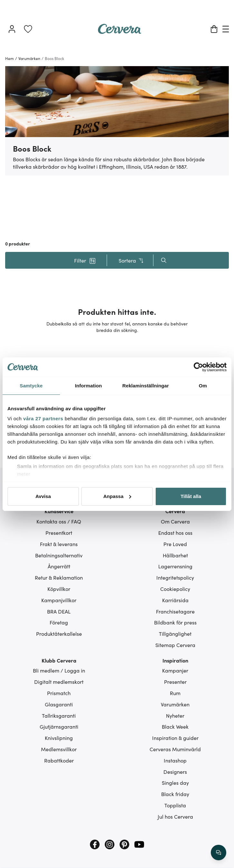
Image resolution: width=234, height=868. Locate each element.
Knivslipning (59, 738)
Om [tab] (203, 386)
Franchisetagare (175, 611)
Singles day (175, 783)
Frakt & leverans (59, 544)
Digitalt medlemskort (59, 682)
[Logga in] (12, 29)
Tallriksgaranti (59, 715)
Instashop (175, 760)
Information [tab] (88, 386)
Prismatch (59, 693)
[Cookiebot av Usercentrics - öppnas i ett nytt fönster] (198, 367)
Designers (175, 772)
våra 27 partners (43, 419)
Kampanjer (175, 670)
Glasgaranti (59, 704)
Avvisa (43, 496)
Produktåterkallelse (59, 634)
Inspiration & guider (175, 738)
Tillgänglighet (175, 634)
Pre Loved (175, 544)
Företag (59, 622)
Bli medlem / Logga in (59, 670)
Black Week (175, 726)
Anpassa (117, 496)
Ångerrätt (59, 566)
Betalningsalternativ (59, 555)
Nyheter (175, 715)
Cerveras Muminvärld (175, 749)
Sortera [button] (131, 260)
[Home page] (120, 32)
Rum (175, 693)
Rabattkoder (59, 760)
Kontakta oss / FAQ (59, 521)
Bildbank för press (175, 622)
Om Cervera (175, 521)
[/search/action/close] (219, 853)
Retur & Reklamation (59, 577)
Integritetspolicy (175, 577)
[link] (28, 29)
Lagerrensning (175, 566)
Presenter (175, 682)
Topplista (175, 805)
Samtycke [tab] (31, 386)
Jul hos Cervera (175, 816)
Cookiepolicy (175, 589)
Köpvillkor (59, 589)
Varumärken (175, 704)
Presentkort (59, 533)
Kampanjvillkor (59, 600)
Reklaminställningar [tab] (146, 386)
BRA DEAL (59, 611)
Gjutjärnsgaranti (59, 726)
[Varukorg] (214, 29)
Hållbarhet (175, 555)
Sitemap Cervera (175, 645)
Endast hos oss (175, 533)
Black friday (175, 794)
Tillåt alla (191, 496)
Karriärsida (175, 600)
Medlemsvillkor (59, 749)
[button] (85, 260)
